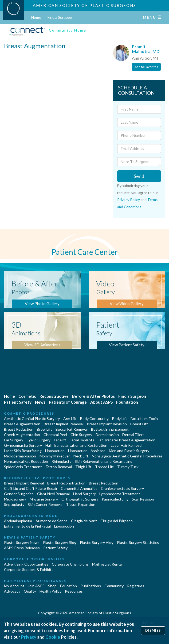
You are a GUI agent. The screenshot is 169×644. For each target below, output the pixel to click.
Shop (52, 586)
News (40, 402)
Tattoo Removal (59, 467)
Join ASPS (36, 586)
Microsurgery (15, 499)
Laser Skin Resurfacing (23, 451)
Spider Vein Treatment (23, 467)
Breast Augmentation (22, 424)
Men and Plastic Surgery (129, 451)
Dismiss (153, 630)
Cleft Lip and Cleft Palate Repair (31, 488)
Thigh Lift (83, 467)
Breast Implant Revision (107, 424)
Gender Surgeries (19, 494)
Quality (30, 591)
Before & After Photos (93, 396)
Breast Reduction (19, 429)
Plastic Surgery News (22, 542)
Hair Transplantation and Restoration (76, 445)
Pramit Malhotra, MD (146, 49)
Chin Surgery (81, 435)
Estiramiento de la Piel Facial (27, 526)
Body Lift (120, 418)
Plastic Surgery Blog (60, 542)
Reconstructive (54, 396)
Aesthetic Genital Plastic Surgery (32, 418)
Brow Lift (44, 429)
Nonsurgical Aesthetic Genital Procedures (127, 456)
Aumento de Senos (52, 521)
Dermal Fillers (133, 435)
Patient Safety (18, 402)
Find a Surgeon (60, 17)
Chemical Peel (55, 435)
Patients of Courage (68, 402)
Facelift (60, 440)
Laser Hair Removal (127, 445)
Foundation (127, 402)
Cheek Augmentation (22, 435)
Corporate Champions (70, 564)
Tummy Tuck (128, 467)
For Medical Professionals (35, 581)
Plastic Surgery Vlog (97, 542)
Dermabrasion (107, 435)
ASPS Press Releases (22, 548)
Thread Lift (104, 467)
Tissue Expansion (81, 504)
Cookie (53, 637)
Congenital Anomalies (79, 488)
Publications (91, 586)
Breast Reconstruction (66, 483)
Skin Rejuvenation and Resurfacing (104, 461)
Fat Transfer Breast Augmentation (127, 440)
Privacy (29, 637)
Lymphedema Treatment (120, 494)
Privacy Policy (129, 200)
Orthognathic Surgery (80, 499)
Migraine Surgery (44, 499)
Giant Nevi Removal (53, 494)
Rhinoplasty (61, 461)
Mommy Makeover (55, 456)
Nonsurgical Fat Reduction (26, 461)
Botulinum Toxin (144, 418)
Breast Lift (139, 424)
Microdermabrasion (20, 456)
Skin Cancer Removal (45, 504)
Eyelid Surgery (39, 440)
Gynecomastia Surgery (23, 445)
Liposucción (64, 526)
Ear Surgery (14, 440)
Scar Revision (143, 499)
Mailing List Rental (107, 564)
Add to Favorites (146, 67)
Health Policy (50, 591)
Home (36, 17)
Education (68, 586)
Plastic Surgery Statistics (138, 542)
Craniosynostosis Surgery (122, 488)
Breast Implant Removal (64, 424)
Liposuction (55, 451)
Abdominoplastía (18, 521)
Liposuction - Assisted (87, 451)
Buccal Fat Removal (72, 429)
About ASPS (101, 402)
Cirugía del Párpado (117, 521)
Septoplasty (14, 504)
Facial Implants (82, 440)
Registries (136, 586)
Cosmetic (27, 396)
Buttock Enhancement (110, 429)
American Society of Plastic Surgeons (84, 5)
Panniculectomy (115, 499)
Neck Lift (81, 456)
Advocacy (12, 591)
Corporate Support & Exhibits (29, 569)
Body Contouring (94, 418)
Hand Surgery (84, 494)
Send (139, 176)
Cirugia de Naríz (84, 521)
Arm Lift (70, 418)
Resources (74, 591)
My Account (14, 586)
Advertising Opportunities (26, 564)
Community (114, 586)
